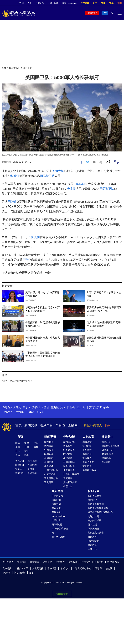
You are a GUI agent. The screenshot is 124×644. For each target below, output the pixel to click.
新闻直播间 (93, 13)
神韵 (21, 3)
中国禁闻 (49, 450)
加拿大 (27, 407)
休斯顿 (55, 407)
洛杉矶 (36, 407)
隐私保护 (47, 562)
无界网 (7, 573)
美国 (23, 68)
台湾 (27, 447)
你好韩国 (56, 504)
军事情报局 (69, 466)
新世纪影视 (20, 573)
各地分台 (40, 3)
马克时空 (68, 478)
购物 (119, 3)
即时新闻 (20, 465)
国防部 (81, 184)
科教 (27, 455)
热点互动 (68, 446)
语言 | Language (69, 3)
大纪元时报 (38, 568)
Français (7, 412)
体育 (36, 447)
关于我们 (21, 562)
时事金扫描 (69, 450)
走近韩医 (106, 462)
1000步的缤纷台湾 (60, 531)
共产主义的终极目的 (98, 508)
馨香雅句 (87, 454)
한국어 (41, 412)
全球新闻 (49, 442)
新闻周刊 (49, 462)
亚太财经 (49, 482)
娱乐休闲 (57, 491)
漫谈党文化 (93, 541)
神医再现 (106, 458)
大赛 (30, 3)
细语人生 (68, 486)
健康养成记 (107, 454)
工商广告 (92, 549)
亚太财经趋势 (51, 478)
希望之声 (65, 568)
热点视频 (32, 461)
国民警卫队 (47, 176)
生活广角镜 (57, 496)
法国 (63, 407)
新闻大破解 (69, 462)
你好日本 (56, 500)
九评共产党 (93, 516)
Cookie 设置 (62, 594)
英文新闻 (85, 3)
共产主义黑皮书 (96, 533)
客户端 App (113, 562)
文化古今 (87, 466)
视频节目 (46, 425)
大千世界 (56, 520)
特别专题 (94, 491)
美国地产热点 (89, 470)
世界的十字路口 (71, 474)
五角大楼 (58, 171)
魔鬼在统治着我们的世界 (100, 512)
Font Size (108, 162)
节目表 (60, 425)
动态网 (109, 568)
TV (106, 13)
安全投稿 (73, 562)
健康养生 (107, 437)
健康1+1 (106, 442)
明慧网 (98, 568)
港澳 (27, 443)
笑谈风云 (87, 446)
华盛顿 (15, 176)
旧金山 (71, 407)
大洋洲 (45, 407)
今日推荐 (32, 465)
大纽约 (17, 407)
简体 (56, 3)
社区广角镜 (50, 474)
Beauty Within (59, 516)
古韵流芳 (87, 450)
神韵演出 (20, 473)
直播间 (73, 425)
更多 (31, 573)
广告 (95, 3)
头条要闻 (20, 461)
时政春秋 (68, 454)
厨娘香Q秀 (57, 525)
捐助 (103, 3)
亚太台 (81, 407)
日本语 (31, 412)
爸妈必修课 (88, 462)
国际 (18, 443)
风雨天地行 (93, 529)
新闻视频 (50, 437)
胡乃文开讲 (107, 450)
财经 (27, 451)
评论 (18, 451)
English (104, 407)
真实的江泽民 (95, 520)
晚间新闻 (49, 454)
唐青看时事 (69, 470)
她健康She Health (111, 446)
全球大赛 (32, 473)
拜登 (26, 260)
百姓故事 (92, 537)
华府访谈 (49, 466)
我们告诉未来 (95, 496)
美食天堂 (56, 508)
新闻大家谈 (69, 442)
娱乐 (36, 443)
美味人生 (56, 512)
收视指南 (34, 562)
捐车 (111, 3)
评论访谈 (69, 437)
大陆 (18, 455)
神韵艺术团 (23, 568)
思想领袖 (68, 458)
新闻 (21, 437)
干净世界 (52, 568)
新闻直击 (49, 458)
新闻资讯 (13, 68)
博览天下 (20, 469)
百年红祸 (92, 525)
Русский (19, 412)
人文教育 (88, 437)
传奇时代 (92, 500)
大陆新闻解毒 (70, 482)
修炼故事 (92, 545)
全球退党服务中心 (82, 568)
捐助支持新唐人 (93, 425)
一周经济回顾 (51, 470)
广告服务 (86, 562)
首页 (4, 68)
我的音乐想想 (58, 537)
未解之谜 (87, 442)
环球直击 (49, 446)
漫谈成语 (87, 458)
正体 (50, 3)
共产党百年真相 (96, 504)
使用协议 (60, 562)
